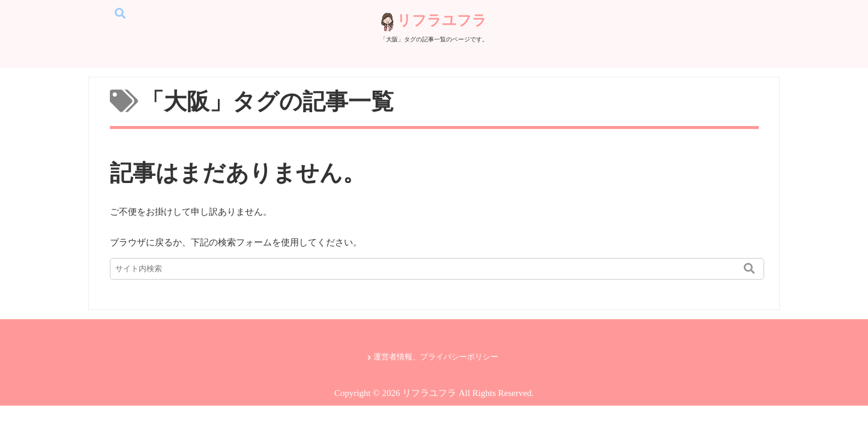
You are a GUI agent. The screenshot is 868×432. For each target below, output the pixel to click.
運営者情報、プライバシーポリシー (436, 357)
